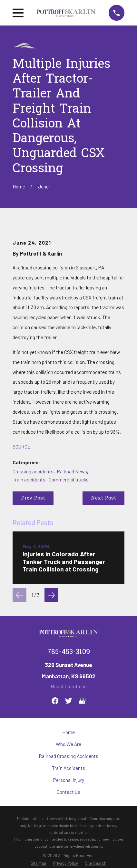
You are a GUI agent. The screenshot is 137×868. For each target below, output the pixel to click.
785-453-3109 (69, 652)
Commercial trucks (69, 479)
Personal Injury (69, 780)
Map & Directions (69, 686)
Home (68, 732)
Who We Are (68, 744)
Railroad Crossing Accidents (68, 756)
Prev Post (33, 498)
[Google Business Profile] (82, 701)
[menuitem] (38, 863)
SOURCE (22, 447)
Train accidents (29, 479)
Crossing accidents (33, 471)
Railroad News (72, 471)
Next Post (103, 498)
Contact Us (68, 792)
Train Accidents (68, 768)
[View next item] (51, 595)
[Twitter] (69, 701)
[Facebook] (55, 701)
